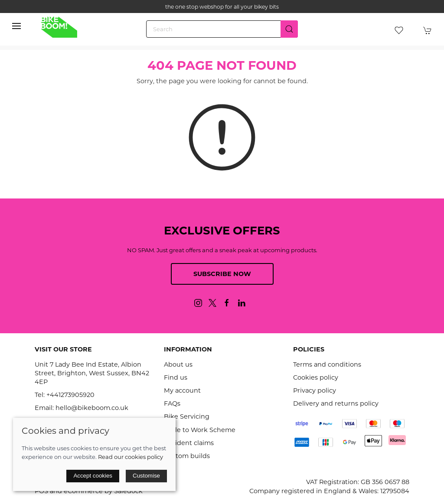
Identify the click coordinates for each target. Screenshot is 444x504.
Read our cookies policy (131, 457)
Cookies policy (316, 377)
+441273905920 (70, 395)
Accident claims (189, 443)
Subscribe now (222, 274)
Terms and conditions (327, 364)
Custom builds (187, 456)
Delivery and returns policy (336, 403)
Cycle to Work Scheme (200, 430)
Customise (146, 476)
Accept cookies (93, 476)
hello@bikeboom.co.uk (92, 408)
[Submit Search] (289, 29)
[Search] (222, 29)
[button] (16, 26)
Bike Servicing (187, 416)
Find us (176, 377)
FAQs (172, 403)
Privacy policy (315, 390)
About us (178, 364)
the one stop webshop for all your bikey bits (222, 7)
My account (182, 390)
